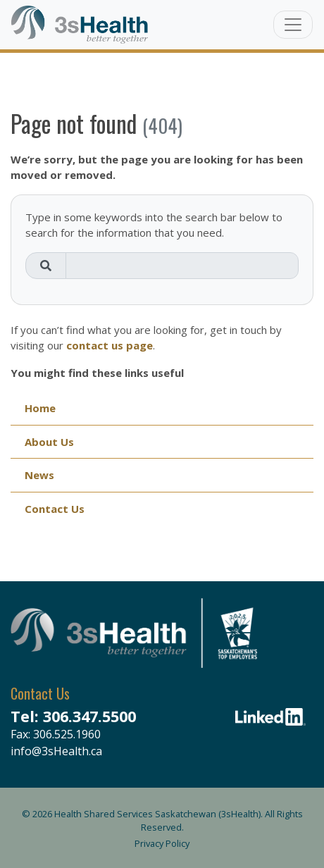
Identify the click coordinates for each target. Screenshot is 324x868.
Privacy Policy (162, 843)
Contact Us (55, 509)
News (39, 475)
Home (40, 408)
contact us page (110, 345)
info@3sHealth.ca (56, 751)
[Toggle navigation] (293, 25)
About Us (49, 442)
